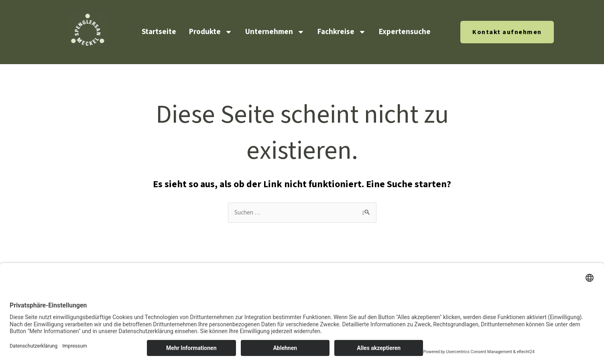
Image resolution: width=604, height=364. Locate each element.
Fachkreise (342, 32)
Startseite (159, 32)
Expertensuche (405, 32)
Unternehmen (275, 32)
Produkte (211, 32)
